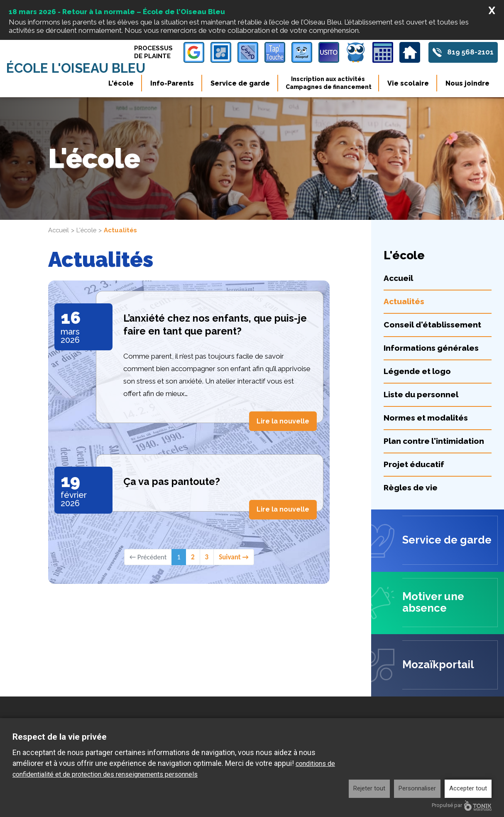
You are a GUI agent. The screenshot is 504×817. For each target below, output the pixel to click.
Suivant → (234, 506)
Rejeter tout (369, 788)
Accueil (59, 180)
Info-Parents (172, 83)
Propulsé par (462, 806)
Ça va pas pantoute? (172, 431)
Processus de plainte (153, 52)
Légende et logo (417, 321)
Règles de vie (411, 438)
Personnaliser (417, 788)
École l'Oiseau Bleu (77, 69)
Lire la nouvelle (283, 370)
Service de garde (240, 83)
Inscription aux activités (329, 83)
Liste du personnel (421, 345)
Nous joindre (467, 83)
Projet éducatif (414, 414)
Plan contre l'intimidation (434, 391)
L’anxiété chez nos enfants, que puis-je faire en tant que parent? (216, 274)
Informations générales (431, 298)
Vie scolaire (408, 83)
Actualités (404, 251)
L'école (121, 83)
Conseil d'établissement (432, 275)
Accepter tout (468, 788)
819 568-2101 (470, 52)
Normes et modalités (426, 368)
